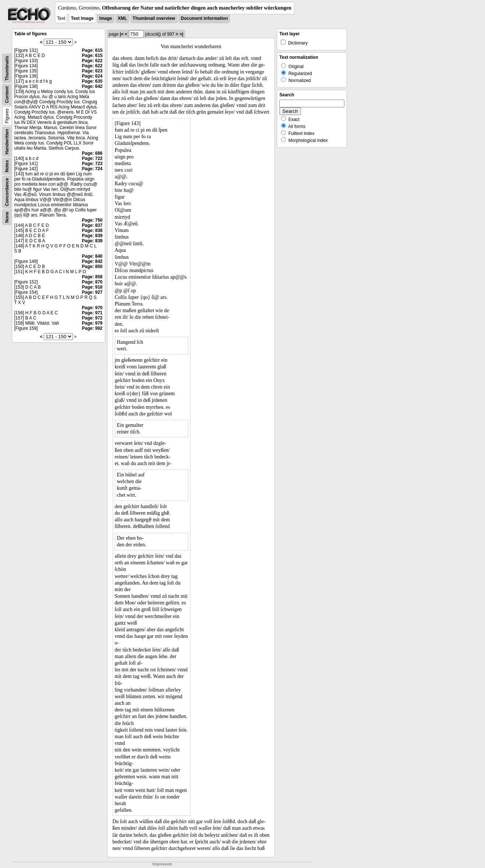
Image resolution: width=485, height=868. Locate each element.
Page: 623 (92, 71)
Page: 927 (92, 292)
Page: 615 (92, 50)
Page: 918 (92, 287)
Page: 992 (92, 328)
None (7, 217)
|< (122, 34)
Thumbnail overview (154, 18)
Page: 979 (92, 323)
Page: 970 (92, 308)
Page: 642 (92, 86)
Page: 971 (92, 313)
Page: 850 (92, 267)
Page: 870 (92, 282)
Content (7, 95)
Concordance (7, 192)
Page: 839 (92, 236)
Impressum (162, 864)
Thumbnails (7, 68)
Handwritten (7, 142)
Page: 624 (92, 76)
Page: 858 (92, 277)
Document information (204, 18)
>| (181, 34)
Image (106, 18)
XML (122, 18)
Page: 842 (92, 261)
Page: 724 (92, 169)
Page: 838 (92, 231)
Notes (7, 166)
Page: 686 (92, 153)
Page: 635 (92, 81)
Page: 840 (92, 256)
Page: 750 (92, 220)
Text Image (82, 18)
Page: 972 (92, 318)
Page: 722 (92, 158)
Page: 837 (92, 225)
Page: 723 (92, 164)
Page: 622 (92, 61)
